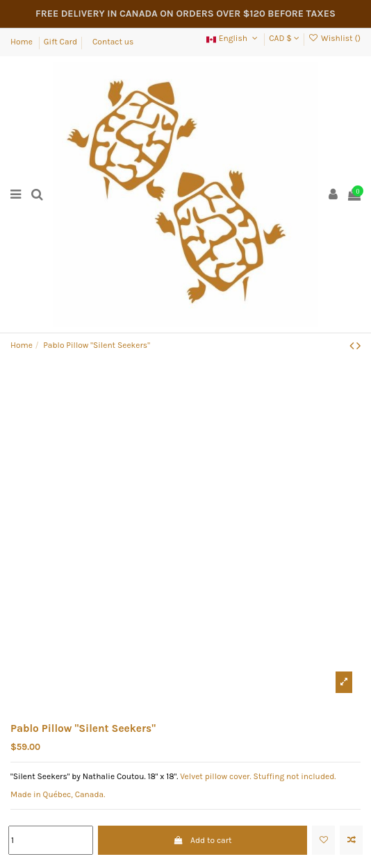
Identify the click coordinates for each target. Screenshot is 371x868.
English (233, 38)
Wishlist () (335, 38)
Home (23, 42)
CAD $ (284, 38)
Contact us (113, 42)
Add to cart (203, 840)
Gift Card (60, 42)
